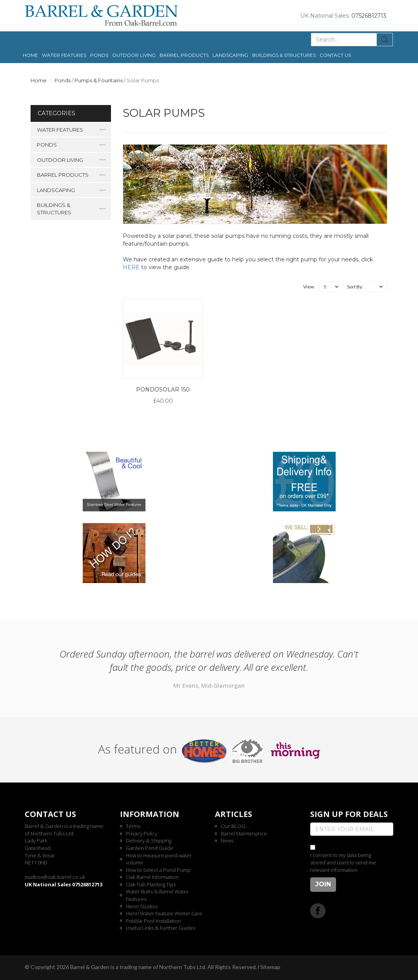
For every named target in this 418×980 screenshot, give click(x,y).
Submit (385, 40)
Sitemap (270, 967)
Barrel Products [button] (184, 55)
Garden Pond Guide (150, 848)
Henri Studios (142, 906)
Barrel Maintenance (244, 833)
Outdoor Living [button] (134, 55)
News (227, 841)
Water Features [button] (64, 55)
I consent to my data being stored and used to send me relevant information (343, 862)
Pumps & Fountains (99, 80)
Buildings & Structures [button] (284, 55)
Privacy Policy (142, 833)
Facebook (318, 910)
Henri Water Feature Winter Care (164, 913)
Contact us (335, 55)
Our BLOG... (235, 826)
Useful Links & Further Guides (161, 928)
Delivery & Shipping (149, 841)
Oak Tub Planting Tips (151, 884)
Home (30, 55)
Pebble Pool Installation (153, 921)
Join (323, 884)
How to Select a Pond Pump (158, 870)
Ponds (63, 80)
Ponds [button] (99, 55)
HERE (131, 267)
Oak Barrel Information (152, 877)
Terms (133, 826)
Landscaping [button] (230, 55)
